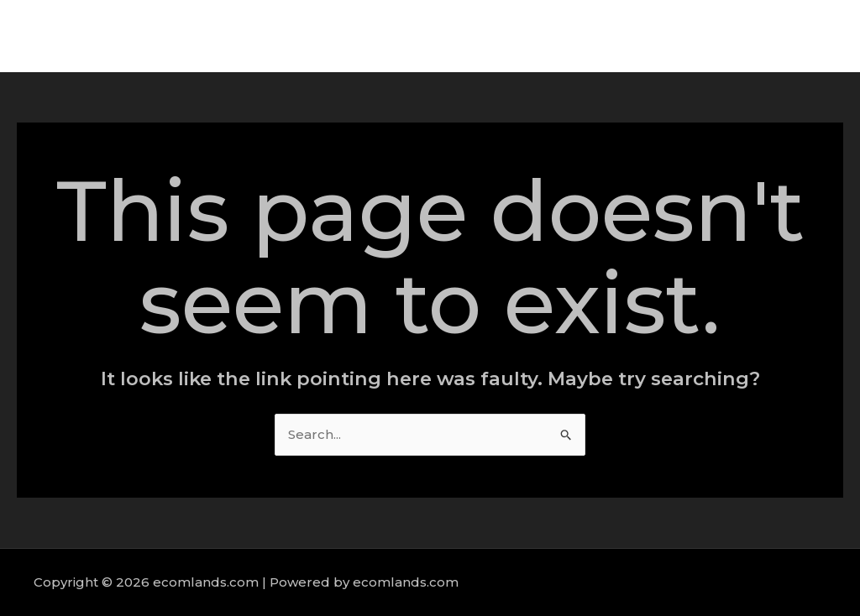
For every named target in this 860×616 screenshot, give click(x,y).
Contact (792, 36)
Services (633, 36)
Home (494, 36)
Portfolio (713, 36)
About (561, 36)
